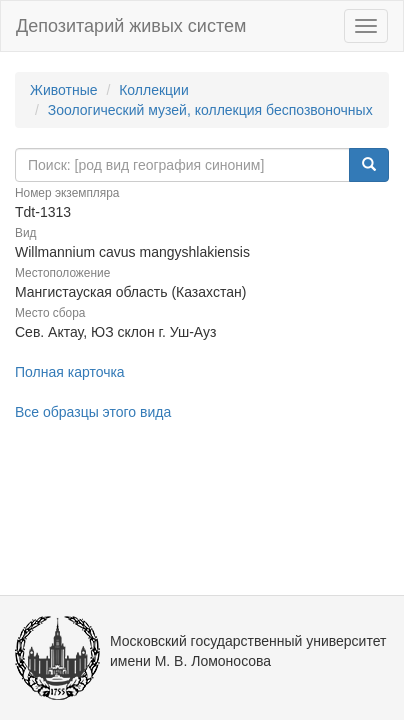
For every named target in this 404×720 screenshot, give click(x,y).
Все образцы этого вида (93, 412)
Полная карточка (70, 372)
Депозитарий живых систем (131, 26)
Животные (64, 90)
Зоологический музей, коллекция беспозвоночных (210, 110)
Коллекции (154, 90)
